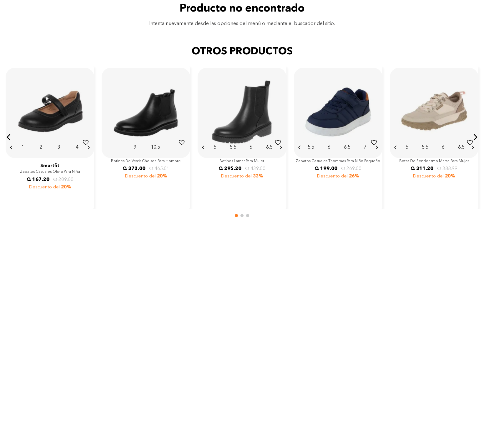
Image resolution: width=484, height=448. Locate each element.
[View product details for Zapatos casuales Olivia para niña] (50, 137)
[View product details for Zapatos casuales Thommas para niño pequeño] (338, 137)
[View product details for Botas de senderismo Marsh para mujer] (434, 137)
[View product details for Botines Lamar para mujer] (242, 137)
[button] (9, 137)
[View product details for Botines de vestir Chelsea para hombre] (146, 137)
